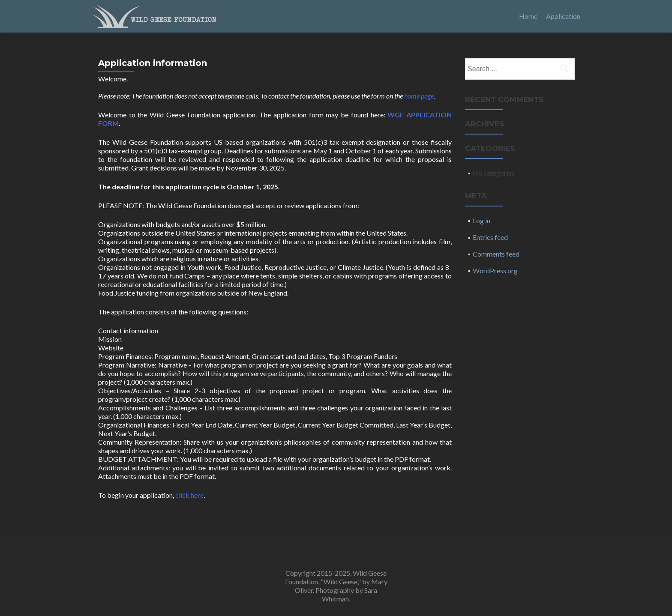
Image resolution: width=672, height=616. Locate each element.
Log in (481, 220)
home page (419, 96)
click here (189, 495)
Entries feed (490, 237)
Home (528, 16)
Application (563, 16)
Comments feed (496, 254)
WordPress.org (495, 271)
